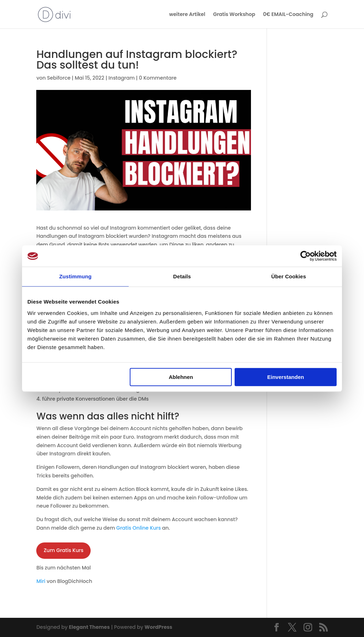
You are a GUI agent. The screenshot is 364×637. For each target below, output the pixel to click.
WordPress (159, 627)
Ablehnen (181, 377)
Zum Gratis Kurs (64, 550)
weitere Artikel (187, 15)
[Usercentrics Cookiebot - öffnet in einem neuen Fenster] (306, 256)
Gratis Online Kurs (138, 528)
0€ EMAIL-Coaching (288, 15)
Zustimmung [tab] (76, 276)
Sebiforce (59, 78)
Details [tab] (182, 276)
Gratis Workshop (234, 15)
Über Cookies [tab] (289, 276)
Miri (41, 581)
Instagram (122, 78)
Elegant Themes (89, 627)
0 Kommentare (158, 78)
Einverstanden (286, 377)
